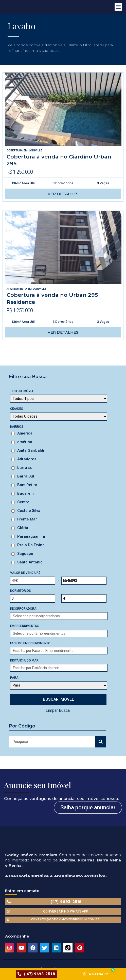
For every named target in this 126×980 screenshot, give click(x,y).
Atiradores (27, 459)
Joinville (35, 151)
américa (25, 442)
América (25, 433)
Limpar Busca (58, 710)
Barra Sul (26, 476)
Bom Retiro (27, 485)
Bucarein (25, 493)
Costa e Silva (29, 511)
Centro (23, 502)
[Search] (101, 742)
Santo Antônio (30, 562)
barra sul (25, 468)
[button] (118, 7)
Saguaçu (25, 554)
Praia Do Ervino (31, 545)
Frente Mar (27, 519)
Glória (23, 528)
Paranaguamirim (32, 536)
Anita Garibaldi (31, 450)
